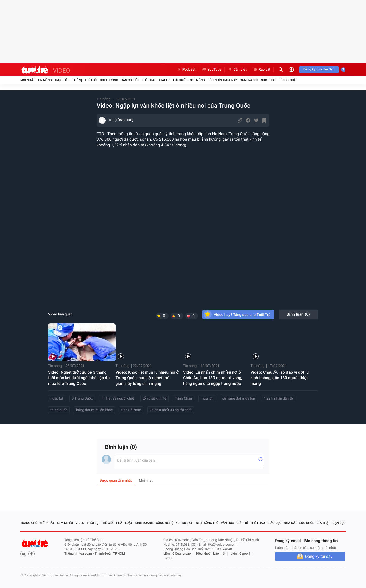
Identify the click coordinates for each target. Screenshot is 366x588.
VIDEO (62, 71)
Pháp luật (124, 523)
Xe (177, 523)
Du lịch (188, 523)
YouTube (212, 70)
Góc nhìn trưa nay (222, 80)
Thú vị (77, 80)
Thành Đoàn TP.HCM (110, 554)
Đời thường (109, 80)
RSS (169, 558)
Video (80, 523)
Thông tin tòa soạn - (79, 554)
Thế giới (91, 80)
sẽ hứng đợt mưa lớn (239, 399)
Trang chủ (29, 523)
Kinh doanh (144, 523)
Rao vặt (262, 70)
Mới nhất (28, 80)
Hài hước (180, 80)
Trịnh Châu (183, 399)
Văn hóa (227, 523)
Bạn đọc (339, 523)
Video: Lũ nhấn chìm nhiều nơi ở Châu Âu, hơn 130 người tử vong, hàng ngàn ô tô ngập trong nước (213, 378)
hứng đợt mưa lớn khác (94, 410)
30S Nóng (197, 80)
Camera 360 (249, 80)
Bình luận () (298, 314)
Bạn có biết (130, 80)
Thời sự (93, 523)
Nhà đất (290, 523)
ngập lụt (57, 399)
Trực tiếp (62, 80)
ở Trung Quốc (82, 399)
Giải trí (165, 80)
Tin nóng (45, 80)
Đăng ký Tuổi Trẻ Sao (319, 69)
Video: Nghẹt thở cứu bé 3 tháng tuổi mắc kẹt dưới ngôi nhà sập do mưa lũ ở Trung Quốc (79, 378)
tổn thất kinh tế (154, 399)
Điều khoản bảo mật (211, 554)
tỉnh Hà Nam (131, 410)
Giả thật (323, 523)
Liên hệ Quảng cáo (177, 554)
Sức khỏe (268, 80)
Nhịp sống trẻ (207, 523)
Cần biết (237, 70)
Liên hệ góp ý (240, 554)
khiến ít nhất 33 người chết (171, 410)
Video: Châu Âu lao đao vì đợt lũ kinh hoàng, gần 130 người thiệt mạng (280, 378)
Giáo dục (274, 523)
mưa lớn (207, 399)
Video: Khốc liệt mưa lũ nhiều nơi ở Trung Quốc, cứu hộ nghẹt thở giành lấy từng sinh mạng (147, 378)
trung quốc (59, 410)
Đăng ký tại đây (319, 556)
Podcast (186, 70)
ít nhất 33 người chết (118, 399)
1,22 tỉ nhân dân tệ (278, 399)
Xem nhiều (65, 523)
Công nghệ (287, 80)
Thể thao (149, 80)
